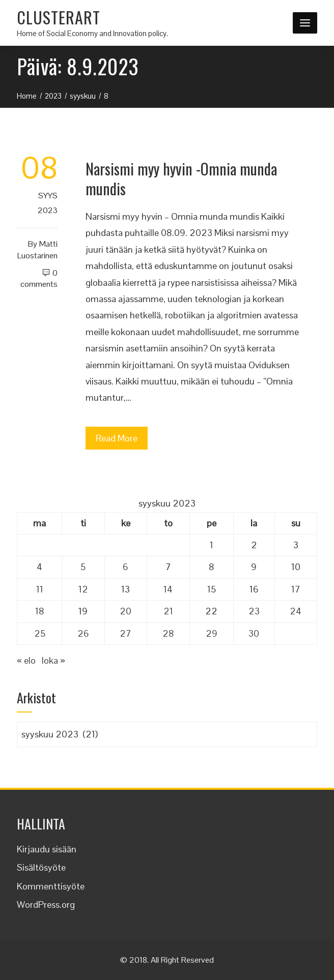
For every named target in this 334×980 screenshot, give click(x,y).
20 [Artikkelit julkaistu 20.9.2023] (126, 611)
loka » (53, 660)
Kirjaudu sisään (47, 849)
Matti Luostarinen (37, 250)
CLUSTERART (59, 17)
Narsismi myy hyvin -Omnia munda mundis (181, 179)
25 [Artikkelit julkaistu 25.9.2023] (40, 633)
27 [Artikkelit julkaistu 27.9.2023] (126, 633)
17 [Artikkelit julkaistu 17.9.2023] (296, 589)
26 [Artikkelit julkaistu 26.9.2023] (83, 633)
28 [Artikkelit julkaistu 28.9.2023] (168, 633)
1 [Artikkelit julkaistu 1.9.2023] (212, 545)
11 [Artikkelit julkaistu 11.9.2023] (40, 589)
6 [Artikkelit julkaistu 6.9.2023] (126, 567)
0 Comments (39, 279)
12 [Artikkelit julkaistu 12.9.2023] (83, 589)
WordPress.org (46, 904)
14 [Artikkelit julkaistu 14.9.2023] (168, 589)
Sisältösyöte (41, 867)
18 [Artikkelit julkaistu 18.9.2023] (40, 611)
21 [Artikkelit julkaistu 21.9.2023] (168, 611)
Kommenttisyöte (51, 886)
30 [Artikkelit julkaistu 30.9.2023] (254, 633)
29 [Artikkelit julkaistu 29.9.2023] (212, 633)
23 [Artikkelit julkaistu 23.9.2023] (254, 611)
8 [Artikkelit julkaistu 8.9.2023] (212, 567)
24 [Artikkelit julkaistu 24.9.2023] (296, 611)
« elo (26, 660)
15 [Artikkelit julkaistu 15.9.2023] (212, 589)
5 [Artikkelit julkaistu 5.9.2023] (83, 567)
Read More (117, 438)
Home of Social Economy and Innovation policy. (92, 33)
